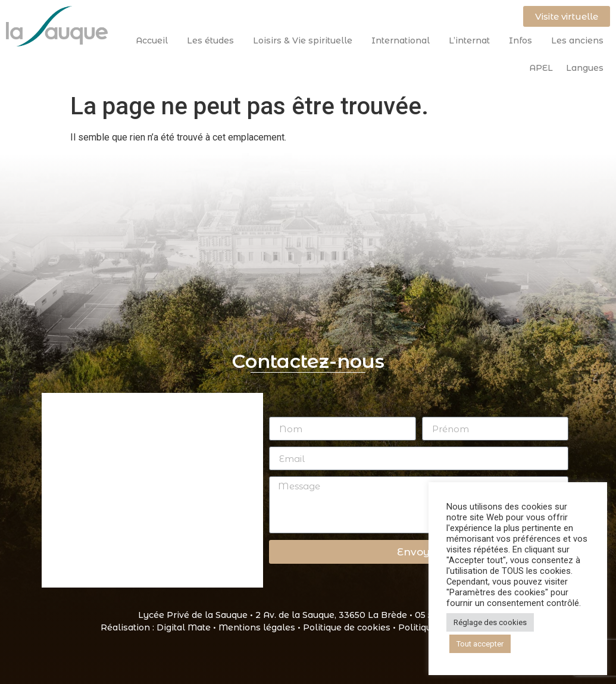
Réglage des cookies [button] (490, 622)
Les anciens (577, 40)
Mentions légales (257, 627)
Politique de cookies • (351, 627)
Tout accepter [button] (480, 644)
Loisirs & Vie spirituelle (306, 40)
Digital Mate (184, 627)
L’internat (472, 40)
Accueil (155, 40)
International (404, 40)
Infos (523, 40)
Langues (585, 68)
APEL (541, 68)
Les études (213, 40)
